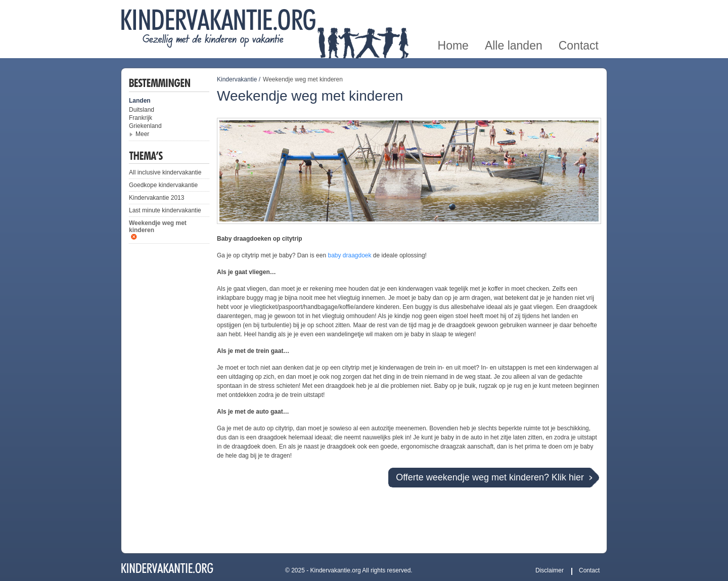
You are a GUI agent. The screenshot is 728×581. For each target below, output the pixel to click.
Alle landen (514, 12)
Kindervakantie (237, 79)
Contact (579, 12)
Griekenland (145, 126)
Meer (142, 134)
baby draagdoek (349, 255)
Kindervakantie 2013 (156, 198)
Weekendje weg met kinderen (158, 227)
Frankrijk (141, 118)
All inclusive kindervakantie (165, 172)
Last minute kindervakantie (165, 210)
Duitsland (142, 110)
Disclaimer (550, 570)
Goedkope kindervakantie (163, 185)
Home (453, 12)
